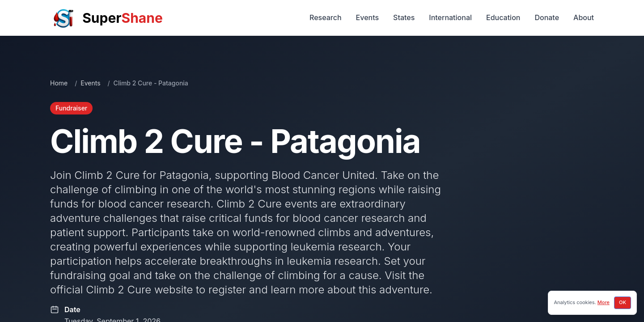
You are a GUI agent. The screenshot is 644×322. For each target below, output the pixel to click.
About (584, 17)
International (450, 17)
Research (326, 17)
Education (503, 17)
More (604, 302)
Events (367, 17)
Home (59, 83)
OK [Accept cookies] (623, 302)
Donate (547, 17)
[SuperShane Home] (106, 18)
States (404, 17)
